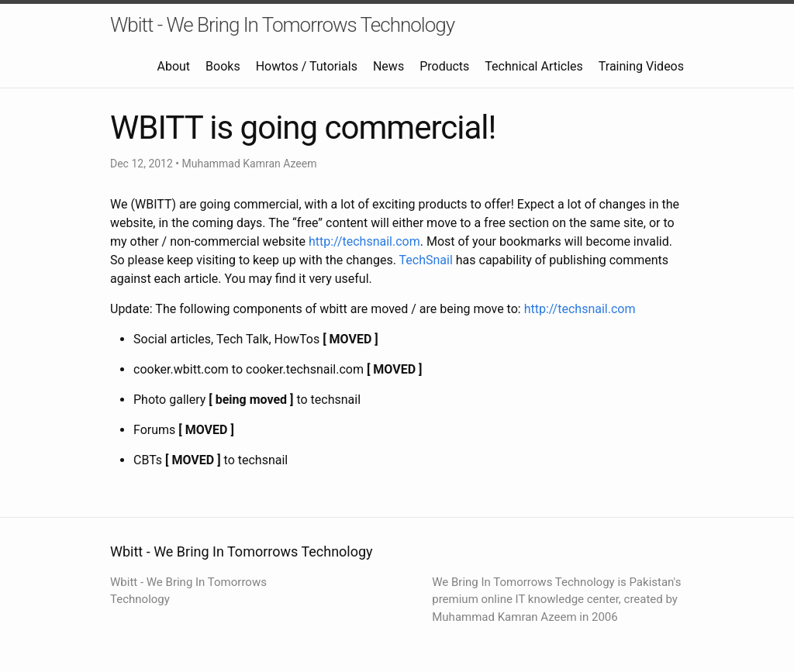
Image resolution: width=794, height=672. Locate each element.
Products (444, 66)
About (174, 66)
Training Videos (641, 66)
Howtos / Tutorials (307, 66)
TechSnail (426, 260)
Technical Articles (534, 66)
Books (223, 66)
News (388, 66)
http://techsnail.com (364, 241)
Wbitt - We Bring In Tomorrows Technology (282, 25)
